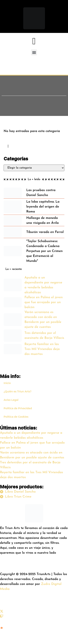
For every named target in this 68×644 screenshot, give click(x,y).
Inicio (7, 383)
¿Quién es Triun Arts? (17, 391)
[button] (34, 52)
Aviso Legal (11, 400)
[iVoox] (2, 635)
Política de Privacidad (18, 408)
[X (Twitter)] (2, 612)
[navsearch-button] (8, 146)
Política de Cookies (16, 417)
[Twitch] (2, 617)
